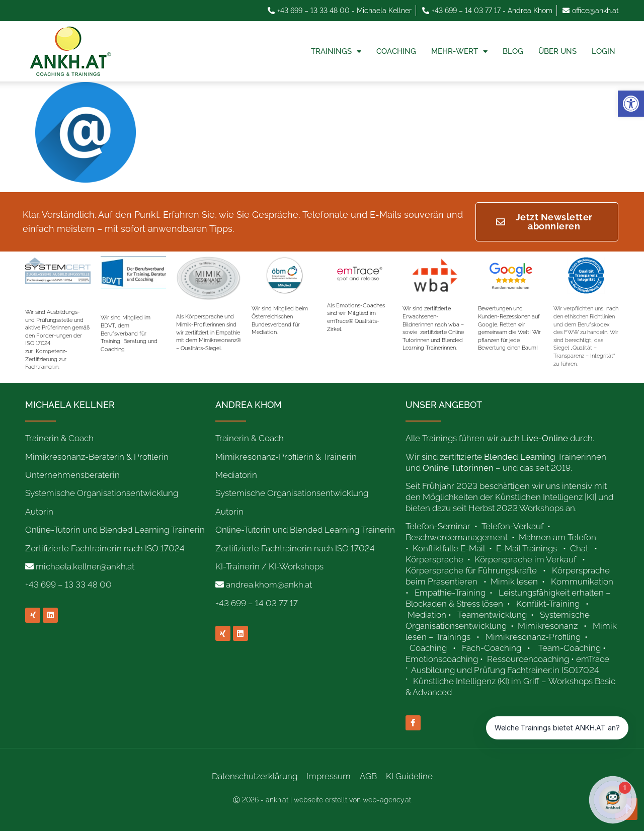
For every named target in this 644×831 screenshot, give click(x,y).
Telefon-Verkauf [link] (513, 526)
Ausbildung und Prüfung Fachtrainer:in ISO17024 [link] (506, 670)
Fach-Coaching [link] (492, 648)
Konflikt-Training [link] (549, 604)
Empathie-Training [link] (450, 593)
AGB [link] (368, 776)
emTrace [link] (593, 659)
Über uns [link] (557, 51)
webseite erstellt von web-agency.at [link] (352, 800)
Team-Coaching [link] (570, 648)
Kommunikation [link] (582, 581)
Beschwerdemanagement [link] (457, 537)
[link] (631, 104)
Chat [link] (579, 548)
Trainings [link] (336, 52)
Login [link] (603, 51)
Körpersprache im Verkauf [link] (525, 559)
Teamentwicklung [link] (492, 615)
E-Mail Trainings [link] (527, 548)
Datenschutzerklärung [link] (255, 776)
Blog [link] (513, 51)
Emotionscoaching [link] (442, 659)
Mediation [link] (427, 615)
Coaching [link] (396, 51)
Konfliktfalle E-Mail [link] (449, 548)
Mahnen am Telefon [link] (557, 537)
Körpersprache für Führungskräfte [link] (471, 570)
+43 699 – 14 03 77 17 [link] (257, 603)
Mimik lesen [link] (514, 581)
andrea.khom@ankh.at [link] (269, 585)
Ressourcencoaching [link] (528, 659)
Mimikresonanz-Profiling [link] (533, 637)
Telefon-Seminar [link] (439, 526)
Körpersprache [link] (435, 559)
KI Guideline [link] (409, 776)
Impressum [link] (329, 776)
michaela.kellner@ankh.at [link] (85, 566)
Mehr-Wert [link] (459, 52)
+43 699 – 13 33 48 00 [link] (68, 585)
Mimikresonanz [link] (548, 626)
